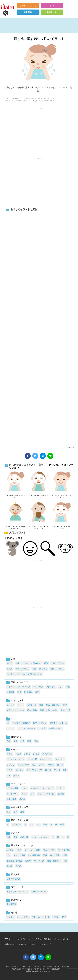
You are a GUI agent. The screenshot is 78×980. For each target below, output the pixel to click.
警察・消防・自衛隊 (49, 710)
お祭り (27, 754)
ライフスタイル (11, 101)
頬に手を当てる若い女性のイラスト (62, 497)
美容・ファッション (23, 98)
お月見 (9, 754)
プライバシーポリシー (28, 944)
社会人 (9, 669)
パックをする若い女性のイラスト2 (15, 497)
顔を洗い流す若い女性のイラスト (39, 39)
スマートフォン (40, 723)
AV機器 (10, 850)
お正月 (18, 754)
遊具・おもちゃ (54, 861)
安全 (15, 741)
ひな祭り (10, 765)
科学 (65, 705)
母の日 (48, 770)
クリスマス (47, 754)
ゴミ (8, 855)
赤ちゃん (43, 669)
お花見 (36, 754)
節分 (65, 770)
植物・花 (24, 837)
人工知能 (42, 728)
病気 (37, 692)
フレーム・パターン (41, 917)
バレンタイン (46, 759)
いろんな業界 (10, 98)
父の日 (57, 770)
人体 (61, 687)
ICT (13, 719)
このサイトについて (28, 6)
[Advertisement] (38, 131)
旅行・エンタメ (53, 705)
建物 (22, 812)
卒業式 (51, 765)
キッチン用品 (64, 850)
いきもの (15, 833)
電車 (66, 861)
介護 (68, 687)
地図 (8, 812)
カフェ (24, 788)
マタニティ (51, 687)
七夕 (34, 765)
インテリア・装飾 (32, 850)
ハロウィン (60, 759)
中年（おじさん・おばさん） (28, 663)
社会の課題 (16, 737)
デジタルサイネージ (59, 723)
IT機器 (19, 850)
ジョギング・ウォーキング (42, 788)
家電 (45, 855)
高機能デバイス (56, 728)
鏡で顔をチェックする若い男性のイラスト (39, 527)
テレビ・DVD (12, 794)
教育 (41, 705)
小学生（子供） (58, 663)
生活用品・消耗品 (14, 861)
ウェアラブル (49, 850)
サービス (10, 705)
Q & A (52, 6)
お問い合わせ (10, 944)
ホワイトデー (23, 765)
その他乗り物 (34, 855)
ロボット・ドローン (26, 728)
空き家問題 (11, 904)
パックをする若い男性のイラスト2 (39, 497)
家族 (46, 663)
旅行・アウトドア (34, 770)
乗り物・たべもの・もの (23, 845)
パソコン (10, 728)
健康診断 (10, 692)
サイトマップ (45, 944)
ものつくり (31, 705)
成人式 (9, 770)
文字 (64, 917)
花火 (8, 776)
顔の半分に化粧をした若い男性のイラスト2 (15, 527)
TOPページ (9, 939)
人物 (13, 659)
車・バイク (39, 861)
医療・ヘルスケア (19, 682)
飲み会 (22, 799)
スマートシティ (18, 887)
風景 (62, 824)
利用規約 (28, 12)
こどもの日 (32, 759)
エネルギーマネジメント (17, 892)
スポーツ (61, 788)
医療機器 (28, 692)
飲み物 (18, 866)
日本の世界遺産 (13, 879)
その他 (9, 663)
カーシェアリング (39, 892)
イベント (15, 749)
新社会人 (19, 770)
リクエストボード (52, 12)
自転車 (28, 861)
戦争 (22, 741)
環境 (36, 741)
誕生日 (16, 776)
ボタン (56, 917)
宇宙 (38, 824)
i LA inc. (34, 971)
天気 (31, 824)
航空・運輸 (32, 710)
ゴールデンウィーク (15, 759)
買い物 (61, 794)
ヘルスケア (38, 687)
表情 (34, 669)
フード (20, 705)
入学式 (42, 765)
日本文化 (15, 874)
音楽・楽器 (11, 799)
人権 (8, 741)
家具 (15, 812)
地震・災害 (16, 824)
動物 (8, 837)
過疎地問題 (16, 900)
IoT (8, 723)
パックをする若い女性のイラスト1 (62, 527)
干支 (15, 837)
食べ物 (9, 866)
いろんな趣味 (12, 788)
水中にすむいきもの (40, 837)
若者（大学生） (22, 669)
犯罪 (29, 741)
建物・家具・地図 (19, 807)
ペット (24, 794)
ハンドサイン (23, 917)
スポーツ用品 (19, 855)
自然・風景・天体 (19, 820)
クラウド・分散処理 (21, 723)
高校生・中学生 (57, 669)
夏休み (60, 765)
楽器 (65, 855)
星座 (45, 824)
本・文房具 (55, 855)
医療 (19, 692)
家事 (32, 794)
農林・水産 (66, 710)
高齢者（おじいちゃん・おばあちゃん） (24, 674)
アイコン (10, 917)
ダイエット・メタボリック (18, 687)
